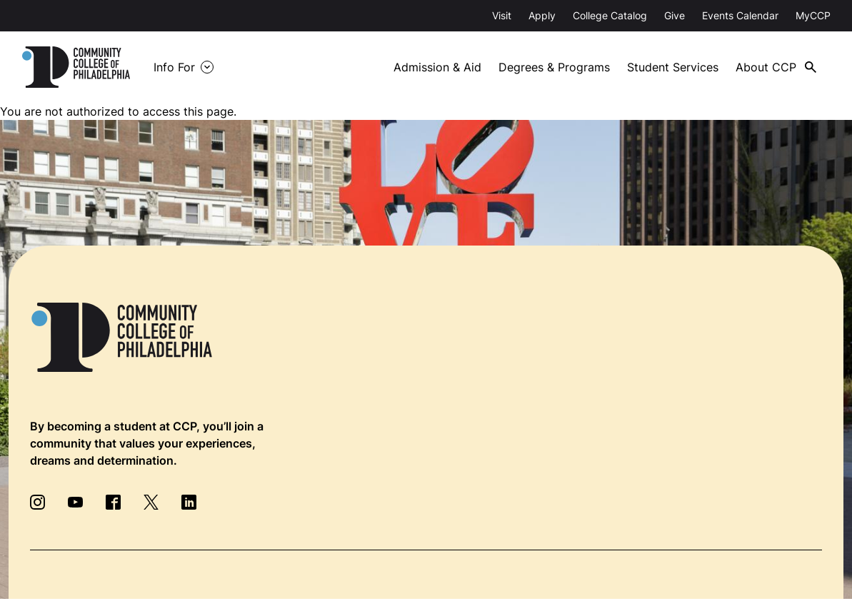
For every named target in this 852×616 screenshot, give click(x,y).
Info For (174, 67)
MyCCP (813, 15)
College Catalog (610, 15)
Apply (542, 15)
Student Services (673, 67)
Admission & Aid (437, 67)
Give (675, 15)
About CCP (766, 67)
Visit (502, 15)
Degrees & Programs (554, 67)
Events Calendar (740, 15)
